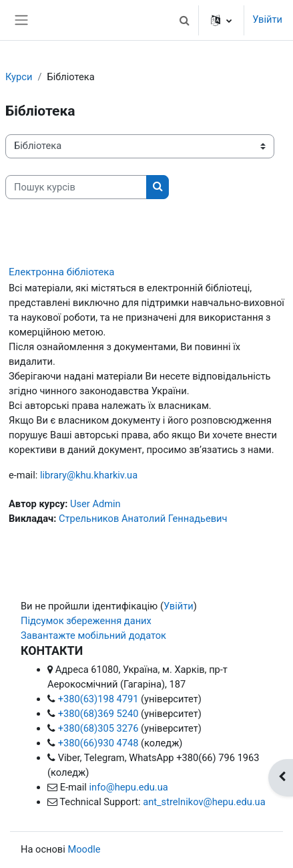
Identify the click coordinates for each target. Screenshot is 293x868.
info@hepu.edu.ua (129, 787)
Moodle (84, 849)
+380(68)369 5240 (98, 714)
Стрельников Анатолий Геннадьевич (143, 519)
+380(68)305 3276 (98, 728)
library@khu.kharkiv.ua (89, 475)
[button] (184, 20)
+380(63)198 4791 (98, 699)
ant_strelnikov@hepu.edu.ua (204, 802)
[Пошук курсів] (76, 187)
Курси (19, 77)
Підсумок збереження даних (86, 621)
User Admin (95, 504)
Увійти (267, 19)
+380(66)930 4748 (98, 743)
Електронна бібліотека (61, 272)
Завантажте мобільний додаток (93, 635)
